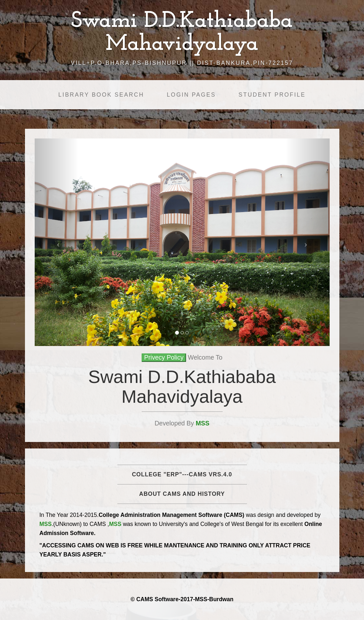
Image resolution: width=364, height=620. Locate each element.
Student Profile (272, 95)
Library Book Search (101, 95)
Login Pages (191, 95)
